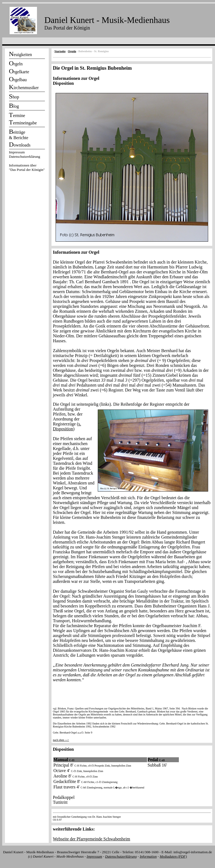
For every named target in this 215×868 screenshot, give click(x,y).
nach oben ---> (61, 740)
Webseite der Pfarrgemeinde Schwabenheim (91, 839)
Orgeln (72, 51)
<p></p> (27, 162)
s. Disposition (67, 426)
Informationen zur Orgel (76, 78)
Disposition (63, 83)
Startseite (60, 51)
